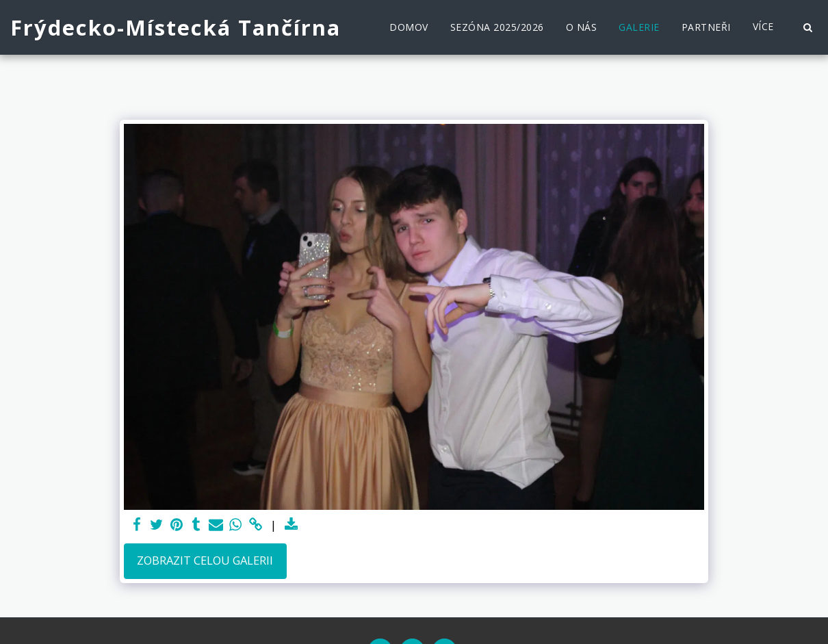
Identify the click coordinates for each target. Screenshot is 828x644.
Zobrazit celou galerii (205, 560)
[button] (807, 27)
